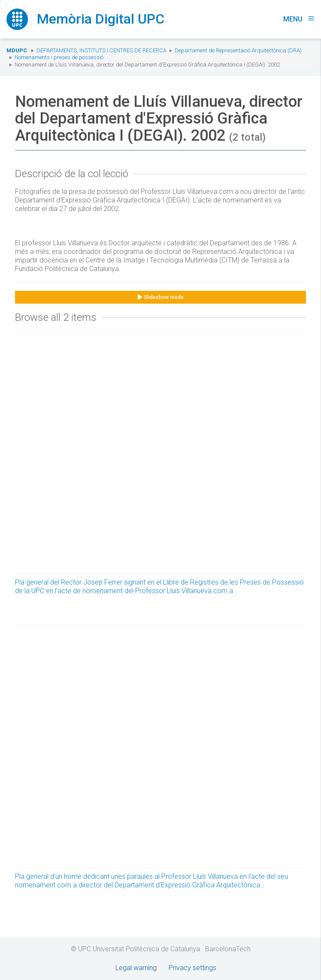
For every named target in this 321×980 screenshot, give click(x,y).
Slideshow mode (161, 297)
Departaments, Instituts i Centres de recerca (101, 50)
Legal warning (136, 968)
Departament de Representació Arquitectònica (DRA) (238, 50)
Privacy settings (192, 968)
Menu (299, 19)
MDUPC (17, 50)
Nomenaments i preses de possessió (59, 57)
